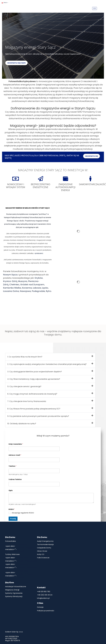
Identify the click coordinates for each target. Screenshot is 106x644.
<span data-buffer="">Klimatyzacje (21, 559)
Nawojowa (25, 291)
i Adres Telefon (15, 479)
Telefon (13, 466)
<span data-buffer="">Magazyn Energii (20, 548)
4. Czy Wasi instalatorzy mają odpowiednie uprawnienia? (34, 379)
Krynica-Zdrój (10, 281)
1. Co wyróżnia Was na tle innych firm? (25, 357)
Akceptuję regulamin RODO (23, 513)
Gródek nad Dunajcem (32, 285)
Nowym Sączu (10, 275)
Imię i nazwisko (16, 444)
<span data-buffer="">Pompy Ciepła (19, 574)
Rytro (49, 291)
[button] (50, 357)
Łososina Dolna (11, 291)
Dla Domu (10, 537)
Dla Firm (10, 583)
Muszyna (23, 281)
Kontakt (41, 588)
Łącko (45, 288)
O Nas (40, 603)
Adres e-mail (15, 455)
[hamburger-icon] (95, 8)
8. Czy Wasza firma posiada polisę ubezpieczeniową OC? (34, 409)
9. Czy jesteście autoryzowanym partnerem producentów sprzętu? (38, 416)
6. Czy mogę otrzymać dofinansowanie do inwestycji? (32, 394)
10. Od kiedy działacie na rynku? (22, 424)
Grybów (39, 278)
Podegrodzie (38, 291)
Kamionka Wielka (12, 288)
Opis (11, 490)
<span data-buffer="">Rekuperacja (21, 566)
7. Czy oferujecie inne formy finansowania (27, 401)
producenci (39, 253)
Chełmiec (14, 285)
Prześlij (13, 519)
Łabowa (37, 288)
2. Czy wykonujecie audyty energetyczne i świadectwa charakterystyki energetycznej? (47, 364)
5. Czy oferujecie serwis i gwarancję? (24, 386)
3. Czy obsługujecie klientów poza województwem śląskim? (35, 372)
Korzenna (27, 288)
